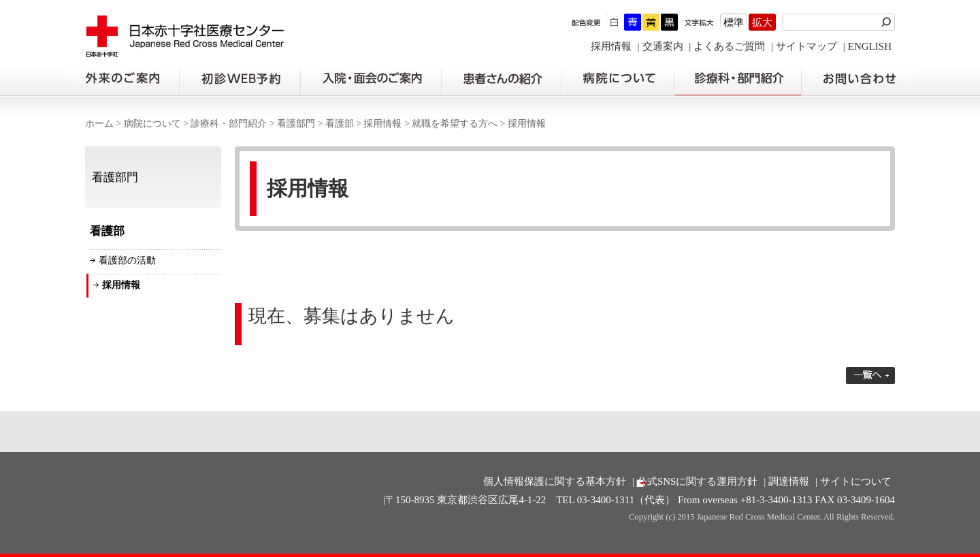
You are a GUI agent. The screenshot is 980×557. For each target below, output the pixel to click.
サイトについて (856, 481)
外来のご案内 (122, 79)
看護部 (340, 124)
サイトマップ (806, 46)
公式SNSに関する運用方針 (698, 481)
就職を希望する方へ (455, 124)
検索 (888, 22)
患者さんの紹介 (502, 79)
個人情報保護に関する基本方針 (555, 481)
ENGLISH (870, 46)
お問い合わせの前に (859, 79)
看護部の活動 (127, 260)
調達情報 (789, 481)
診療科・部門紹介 (738, 79)
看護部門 (296, 124)
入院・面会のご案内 (371, 79)
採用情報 (611, 46)
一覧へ (870, 376)
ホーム (99, 124)
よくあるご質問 (729, 46)
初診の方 (240, 79)
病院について (618, 79)
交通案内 (663, 46)
